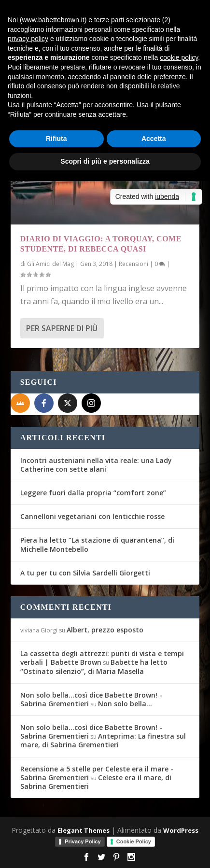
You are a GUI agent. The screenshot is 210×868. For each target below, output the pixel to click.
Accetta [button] (154, 139)
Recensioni (133, 264)
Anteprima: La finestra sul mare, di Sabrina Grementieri (103, 740)
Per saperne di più (62, 328)
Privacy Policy (83, 841)
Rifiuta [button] (56, 139)
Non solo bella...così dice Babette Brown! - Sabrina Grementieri (91, 699)
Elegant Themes (84, 830)
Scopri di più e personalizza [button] (105, 161)
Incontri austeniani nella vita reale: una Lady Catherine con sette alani (96, 465)
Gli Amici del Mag (50, 264)
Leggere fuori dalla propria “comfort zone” (93, 493)
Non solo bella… (125, 704)
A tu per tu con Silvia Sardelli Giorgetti (85, 573)
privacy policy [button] (28, 39)
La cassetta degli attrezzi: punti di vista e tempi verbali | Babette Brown (102, 658)
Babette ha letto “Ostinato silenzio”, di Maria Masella (94, 666)
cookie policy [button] (179, 57)
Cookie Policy (134, 841)
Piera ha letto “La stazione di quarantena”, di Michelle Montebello (97, 544)
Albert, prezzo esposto (105, 630)
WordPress (181, 830)
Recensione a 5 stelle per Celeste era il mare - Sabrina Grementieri (97, 773)
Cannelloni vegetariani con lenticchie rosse (92, 516)
